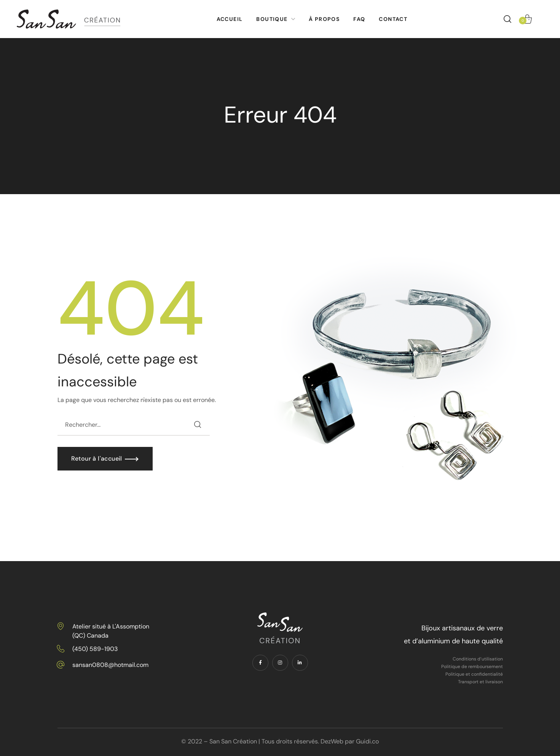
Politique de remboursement (472, 667)
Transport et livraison (480, 682)
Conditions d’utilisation (478, 659)
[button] (507, 19)
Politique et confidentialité (474, 674)
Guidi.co (367, 741)
